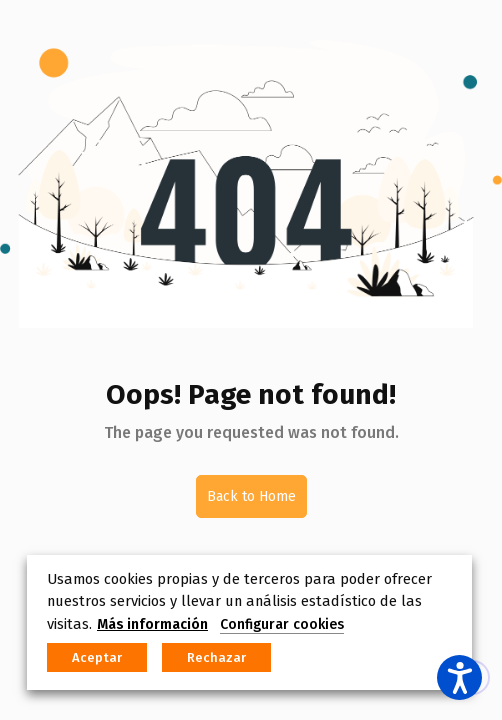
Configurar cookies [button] (282, 624)
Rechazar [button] (216, 657)
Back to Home (251, 496)
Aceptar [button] (97, 657)
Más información (152, 624)
